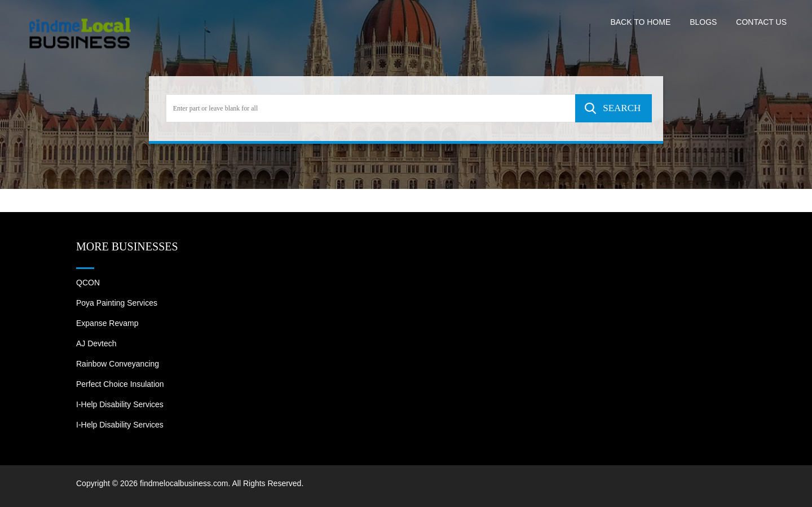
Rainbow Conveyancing (118, 364)
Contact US (761, 22)
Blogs (703, 22)
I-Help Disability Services (120, 404)
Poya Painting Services (117, 303)
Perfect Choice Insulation (120, 384)
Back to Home (640, 22)
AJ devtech (96, 343)
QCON (88, 283)
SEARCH (622, 108)
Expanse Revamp (107, 323)
